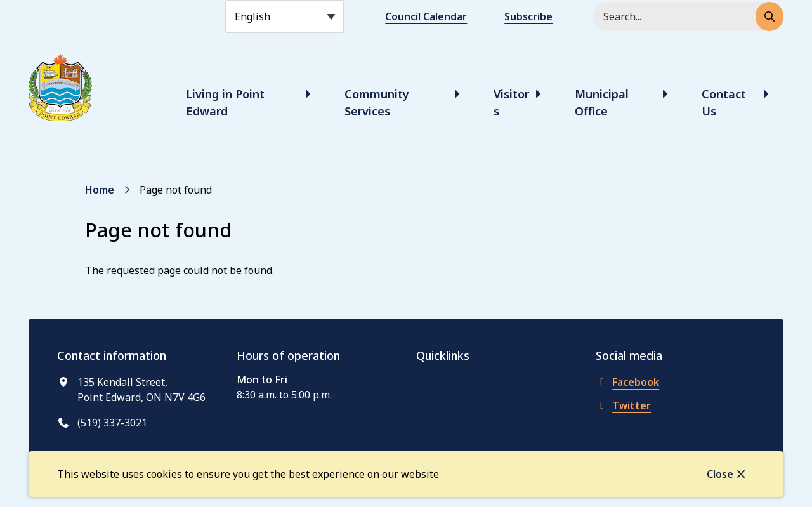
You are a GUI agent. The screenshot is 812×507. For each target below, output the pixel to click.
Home (100, 190)
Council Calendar (426, 16)
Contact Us (724, 102)
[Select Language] (285, 16)
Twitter (623, 405)
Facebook (627, 382)
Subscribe (528, 16)
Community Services (377, 102)
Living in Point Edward (225, 102)
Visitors (511, 102)
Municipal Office (602, 102)
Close (720, 474)
